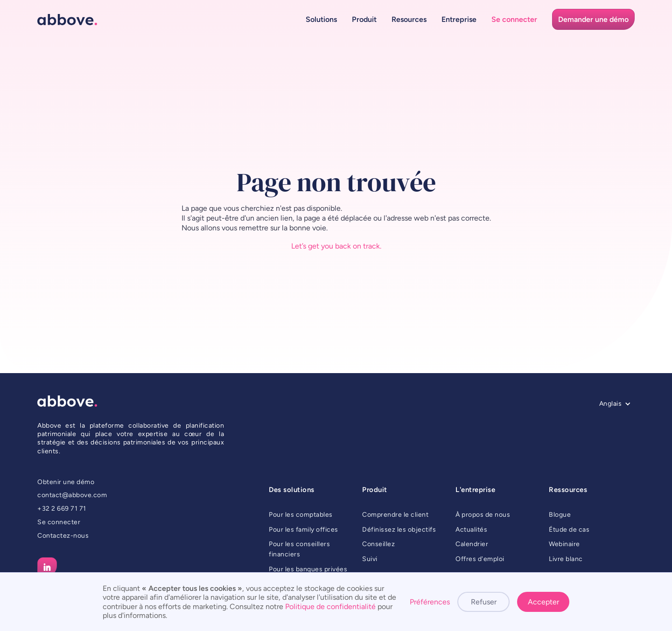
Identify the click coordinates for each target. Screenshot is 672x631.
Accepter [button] (543, 602)
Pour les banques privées (308, 569)
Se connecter (59, 522)
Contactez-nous (63, 536)
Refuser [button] (484, 602)
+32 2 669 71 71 (62, 509)
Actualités (471, 530)
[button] (321, 19)
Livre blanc (566, 559)
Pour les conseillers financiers (299, 549)
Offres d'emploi (480, 559)
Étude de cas (569, 530)
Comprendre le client (395, 515)
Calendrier (472, 544)
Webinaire (564, 544)
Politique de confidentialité (330, 607)
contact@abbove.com (72, 495)
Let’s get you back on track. (336, 246)
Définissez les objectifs (399, 530)
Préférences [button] (430, 602)
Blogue (560, 515)
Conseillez (378, 544)
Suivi (370, 559)
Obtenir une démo (66, 482)
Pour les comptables (301, 515)
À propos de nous (483, 515)
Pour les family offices (304, 530)
